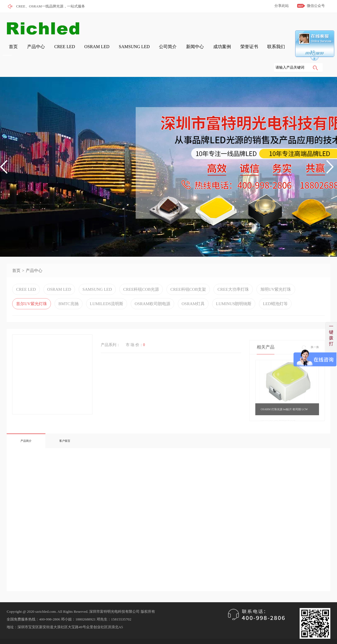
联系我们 (310, 25)
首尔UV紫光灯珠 (32, 286)
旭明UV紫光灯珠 (276, 272)
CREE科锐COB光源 (141, 272)
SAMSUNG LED (194, 25)
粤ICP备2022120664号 (48, 629)
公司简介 (222, 25)
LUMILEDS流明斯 (107, 286)
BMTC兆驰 (69, 286)
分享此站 (282, 6)
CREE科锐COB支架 (188, 272)
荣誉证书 (288, 25)
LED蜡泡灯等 (275, 286)
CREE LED (135, 25)
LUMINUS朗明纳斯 (234, 286)
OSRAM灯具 (193, 286)
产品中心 (112, 25)
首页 (93, 25)
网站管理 (13, 637)
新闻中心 (244, 25)
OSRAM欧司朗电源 (152, 286)
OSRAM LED (162, 25)
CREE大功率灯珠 (233, 272)
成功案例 (266, 25)
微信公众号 (316, 6)
